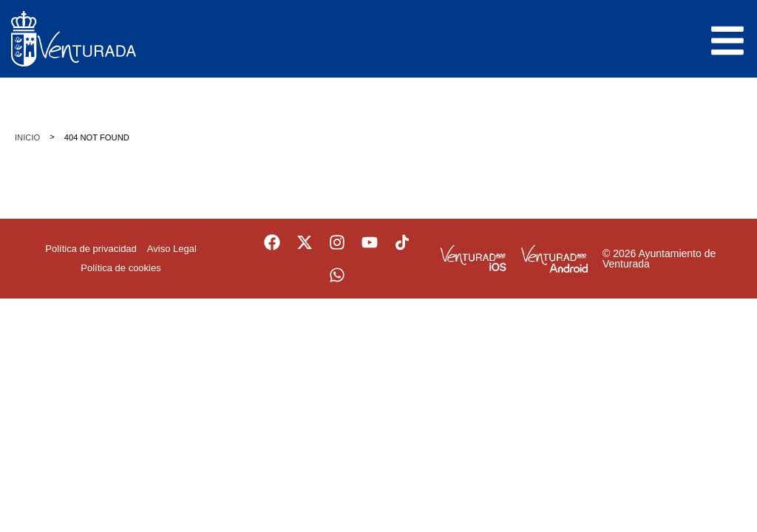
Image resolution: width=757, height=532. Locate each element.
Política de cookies (120, 268)
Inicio (27, 137)
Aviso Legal (172, 249)
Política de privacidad (91, 249)
